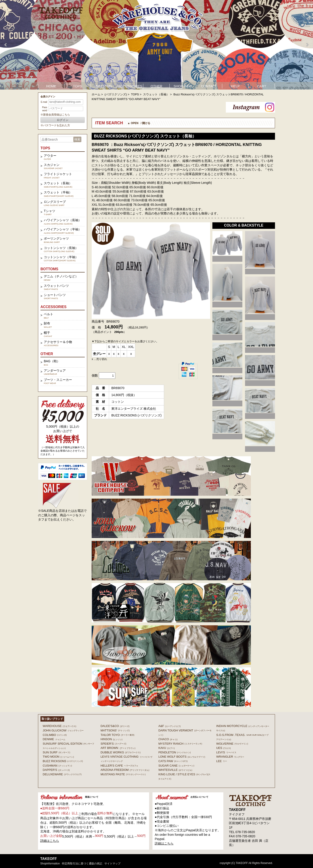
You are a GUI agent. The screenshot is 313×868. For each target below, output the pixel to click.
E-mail (44, 102)
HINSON (112, 739)
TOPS (78, 86)
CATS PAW (173, 761)
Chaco (168, 739)
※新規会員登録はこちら (55, 115)
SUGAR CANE (176, 766)
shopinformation (50, 864)
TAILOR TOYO (117, 735)
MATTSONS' (115, 730)
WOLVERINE (232, 744)
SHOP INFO (183, 86)
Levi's (226, 752)
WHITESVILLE (175, 770)
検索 (77, 139)
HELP (235, 86)
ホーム (96, 94)
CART (262, 86)
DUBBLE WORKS (121, 752)
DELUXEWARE (62, 774)
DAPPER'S (56, 770)
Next (307, 45)
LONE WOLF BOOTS (182, 757)
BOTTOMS (104, 86)
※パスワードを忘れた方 (55, 125)
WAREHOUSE (59, 726)
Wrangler (230, 757)
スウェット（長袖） (156, 94)
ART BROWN (118, 748)
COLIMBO (55, 735)
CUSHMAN (57, 766)
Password (44, 109)
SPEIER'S (113, 744)
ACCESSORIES (130, 86)
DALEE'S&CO (115, 726)
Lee (222, 761)
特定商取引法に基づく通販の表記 (82, 864)
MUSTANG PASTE (123, 774)
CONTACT (209, 86)
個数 (95, 375)
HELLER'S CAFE (119, 766)
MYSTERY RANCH (180, 744)
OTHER (156, 86)
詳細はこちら (50, 841)
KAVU (166, 748)
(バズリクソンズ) (116, 94)
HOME (51, 86)
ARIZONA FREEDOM (125, 770)
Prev (6, 45)
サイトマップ (112, 864)
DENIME (54, 739)
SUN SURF (56, 752)
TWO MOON (58, 757)
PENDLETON (174, 752)
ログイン (63, 120)
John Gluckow (63, 730)
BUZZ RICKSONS (63, 761)
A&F (169, 726)
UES (223, 748)
